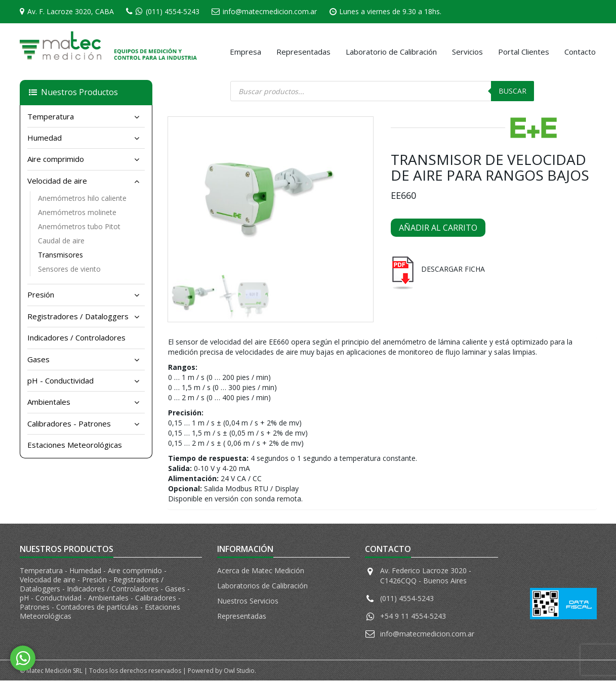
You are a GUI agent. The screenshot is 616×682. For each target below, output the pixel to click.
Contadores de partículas (98, 608)
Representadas (303, 52)
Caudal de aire (61, 241)
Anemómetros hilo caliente (82, 198)
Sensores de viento (69, 269)
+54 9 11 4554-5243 (413, 617)
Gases (38, 359)
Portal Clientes (524, 52)
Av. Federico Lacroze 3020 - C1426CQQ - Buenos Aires (426, 577)
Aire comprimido (56, 159)
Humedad (45, 138)
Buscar (512, 91)
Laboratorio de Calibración (391, 52)
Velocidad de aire (57, 181)
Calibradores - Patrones (69, 423)
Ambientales (49, 402)
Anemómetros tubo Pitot (79, 226)
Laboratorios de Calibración (262, 587)
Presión (41, 294)
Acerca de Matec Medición (261, 572)
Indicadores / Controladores (76, 337)
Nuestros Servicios (248, 602)
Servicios (467, 52)
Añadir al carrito (438, 228)
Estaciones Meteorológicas (75, 445)
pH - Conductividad (60, 380)
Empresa (245, 52)
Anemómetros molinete (77, 212)
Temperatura (51, 116)
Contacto (580, 52)
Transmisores (60, 255)
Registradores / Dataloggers (78, 316)
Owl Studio (239, 672)
